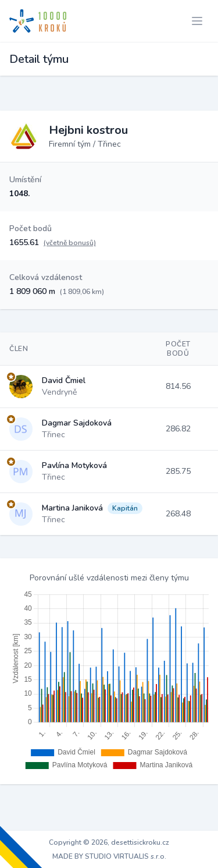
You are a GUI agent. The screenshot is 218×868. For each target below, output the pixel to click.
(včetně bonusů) (70, 243)
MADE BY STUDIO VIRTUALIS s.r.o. (109, 856)
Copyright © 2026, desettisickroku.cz (109, 842)
